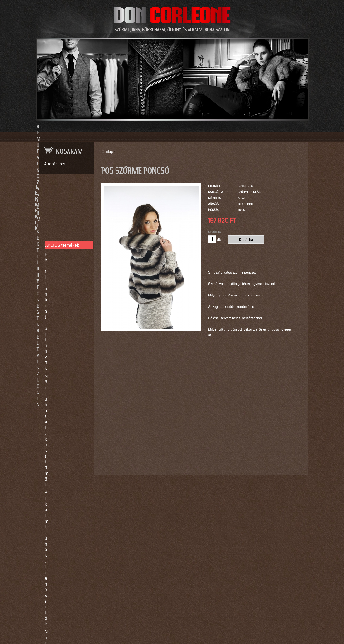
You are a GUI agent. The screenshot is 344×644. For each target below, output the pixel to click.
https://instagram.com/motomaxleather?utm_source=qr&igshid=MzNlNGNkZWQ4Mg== (65, 569)
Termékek (146, 127)
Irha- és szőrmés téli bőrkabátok (64, 261)
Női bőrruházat (59, 242)
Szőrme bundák (249, 192)
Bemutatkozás (99, 127)
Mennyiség (215, 232)
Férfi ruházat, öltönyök (66, 213)
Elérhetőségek (194, 127)
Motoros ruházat (60, 287)
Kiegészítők (56, 279)
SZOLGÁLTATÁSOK (65, 303)
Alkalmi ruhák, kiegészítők (58, 231)
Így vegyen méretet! (63, 334)
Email (43, 451)
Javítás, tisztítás (60, 326)
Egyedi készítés (59, 319)
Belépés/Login (246, 127)
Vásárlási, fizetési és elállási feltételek (64, 345)
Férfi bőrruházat (60, 250)
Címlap (107, 152)
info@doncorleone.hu (63, 401)
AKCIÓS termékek (62, 204)
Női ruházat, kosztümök (67, 221)
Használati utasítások (65, 356)
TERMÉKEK (65, 187)
